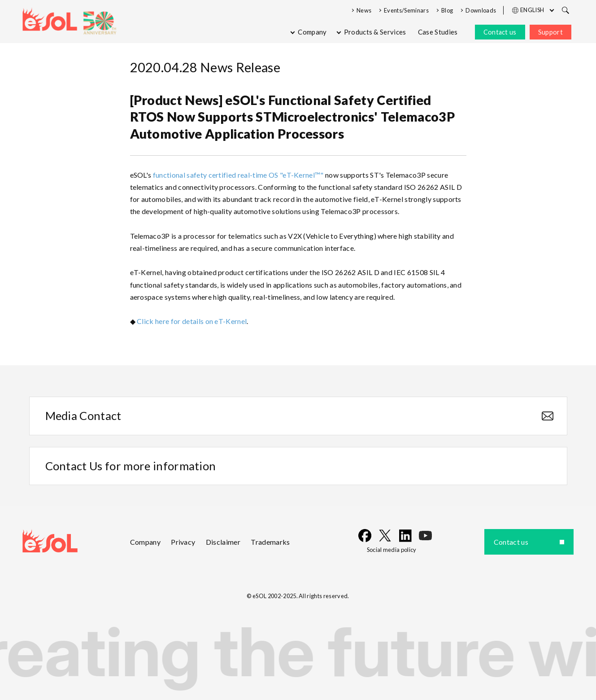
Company (312, 32)
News (364, 11)
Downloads (481, 11)
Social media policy (392, 550)
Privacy (183, 542)
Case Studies (438, 32)
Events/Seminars (406, 11)
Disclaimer (223, 542)
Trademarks (270, 542)
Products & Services (375, 32)
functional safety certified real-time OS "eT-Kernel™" (238, 175)
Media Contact (83, 416)
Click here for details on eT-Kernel (192, 321)
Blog (447, 11)
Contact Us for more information (131, 466)
